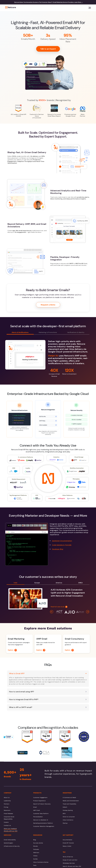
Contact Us (7, 825)
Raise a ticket (67, 846)
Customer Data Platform (41, 814)
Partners (7, 804)
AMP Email (37, 810)
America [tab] (59, 583)
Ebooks (35, 846)
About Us (7, 798)
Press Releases (8, 814)
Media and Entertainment (71, 801)
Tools (35, 865)
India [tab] (15, 583)
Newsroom (7, 810)
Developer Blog (58, 549)
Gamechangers (8, 843)
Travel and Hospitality (69, 804)
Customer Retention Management (44, 826)
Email (35, 807)
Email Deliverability (10, 840)
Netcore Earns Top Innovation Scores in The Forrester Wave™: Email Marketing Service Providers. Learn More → (49, 2)
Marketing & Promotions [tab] (48, 332)
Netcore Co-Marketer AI (41, 820)
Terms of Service (68, 857)
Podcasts (36, 849)
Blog (34, 840)
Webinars (36, 853)
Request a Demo (48, 305)
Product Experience (39, 801)
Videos (35, 856)
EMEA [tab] (81, 583)
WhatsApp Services (69, 863)
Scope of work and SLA (70, 860)
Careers (6, 822)
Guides (35, 859)
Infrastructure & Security (12, 846)
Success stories (38, 843)
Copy (44, 532)
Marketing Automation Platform (43, 823)
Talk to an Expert (48, 49)
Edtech (65, 807)
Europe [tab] (37, 583)
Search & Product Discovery (42, 804)
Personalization (38, 817)
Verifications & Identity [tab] (76, 332)
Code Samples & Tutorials (62, 545)
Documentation (68, 840)
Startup (65, 823)
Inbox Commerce (68, 820)
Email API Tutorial (68, 843)
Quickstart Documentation (62, 541)
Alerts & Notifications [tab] (20, 332)
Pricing (6, 807)
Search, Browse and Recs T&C (72, 866)
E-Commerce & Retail (69, 798)
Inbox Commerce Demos (41, 862)
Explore (12, 650)
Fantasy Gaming (68, 810)
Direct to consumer (69, 817)
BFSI (64, 814)
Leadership (7, 801)
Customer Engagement (40, 798)
